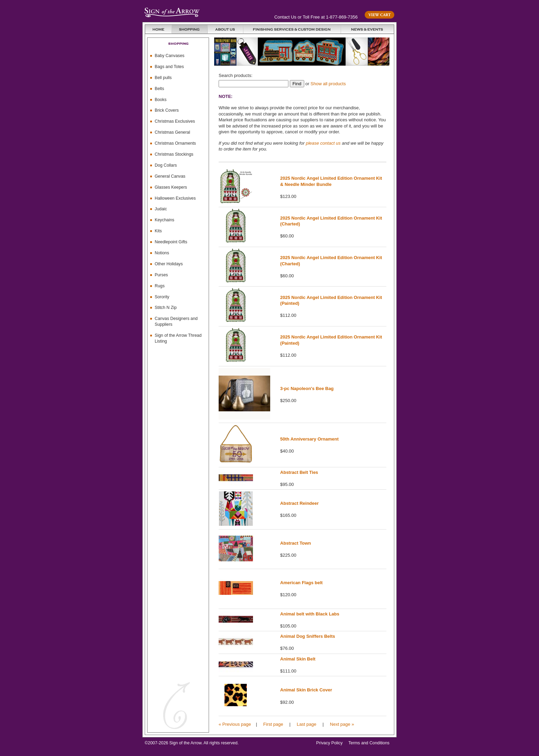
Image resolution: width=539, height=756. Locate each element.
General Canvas (170, 176)
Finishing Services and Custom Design (292, 29)
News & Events (367, 29)
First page (273, 724)
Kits (158, 231)
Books (161, 100)
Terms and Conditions (369, 743)
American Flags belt (301, 583)
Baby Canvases (169, 56)
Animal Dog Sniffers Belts (308, 636)
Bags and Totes (169, 67)
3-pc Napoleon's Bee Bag (307, 388)
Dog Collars (166, 165)
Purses (161, 275)
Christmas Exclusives (175, 121)
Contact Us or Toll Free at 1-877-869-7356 (316, 17)
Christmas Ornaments (175, 143)
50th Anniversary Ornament (309, 439)
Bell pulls (163, 78)
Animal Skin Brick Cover (306, 690)
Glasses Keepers (171, 187)
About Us (225, 29)
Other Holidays (169, 264)
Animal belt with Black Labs (310, 614)
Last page (306, 724)
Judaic (161, 209)
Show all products (328, 84)
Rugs (160, 286)
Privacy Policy (329, 743)
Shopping (190, 29)
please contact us (323, 143)
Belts (159, 89)
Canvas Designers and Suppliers (176, 321)
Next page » (342, 724)
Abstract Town (295, 543)
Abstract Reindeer (299, 503)
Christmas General (172, 132)
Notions (162, 253)
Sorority (162, 297)
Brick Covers (167, 110)
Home (158, 29)
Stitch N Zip (166, 308)
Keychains (164, 220)
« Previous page (235, 724)
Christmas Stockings (174, 154)
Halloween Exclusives (175, 198)
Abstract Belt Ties (299, 472)
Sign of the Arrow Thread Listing (178, 338)
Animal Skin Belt (298, 659)
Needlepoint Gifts (171, 242)
